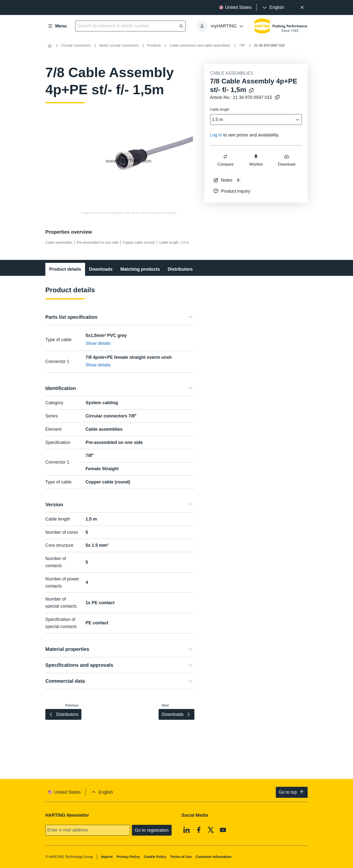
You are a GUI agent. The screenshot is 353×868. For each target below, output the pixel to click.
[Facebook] (199, 830)
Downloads (101, 269)
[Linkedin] (187, 830)
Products (154, 45)
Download (286, 160)
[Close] (302, 7)
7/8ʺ (242, 45)
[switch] (225, 157)
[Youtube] (223, 830)
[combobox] (253, 120)
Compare (225, 160)
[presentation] (273, 7)
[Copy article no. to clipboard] (277, 98)
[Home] (50, 46)
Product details (65, 269)
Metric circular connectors (119, 45)
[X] (211, 830)
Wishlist (256, 160)
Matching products (140, 269)
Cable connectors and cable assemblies (200, 45)
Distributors (180, 269)
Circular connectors (76, 45)
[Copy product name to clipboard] (251, 91)
